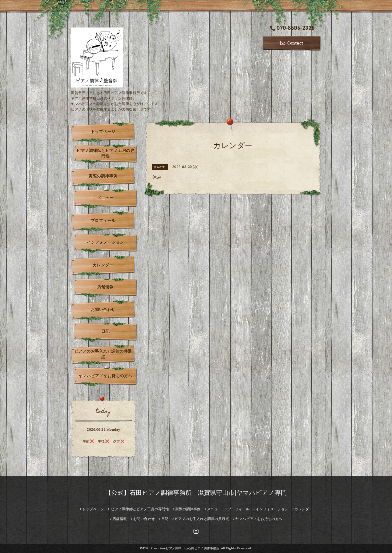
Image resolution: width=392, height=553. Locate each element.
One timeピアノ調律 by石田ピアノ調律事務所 (185, 548)
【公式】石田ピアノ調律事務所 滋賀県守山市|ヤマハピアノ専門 (196, 493)
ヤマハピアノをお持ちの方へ (105, 376)
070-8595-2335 (292, 28)
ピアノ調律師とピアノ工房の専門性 (105, 153)
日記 (105, 331)
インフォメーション (105, 242)
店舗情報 (105, 287)
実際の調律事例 (103, 176)
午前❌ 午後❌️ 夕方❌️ (104, 441)
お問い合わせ (103, 309)
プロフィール (103, 220)
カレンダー (103, 265)
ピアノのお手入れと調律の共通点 (103, 354)
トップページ (103, 131)
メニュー (105, 198)
